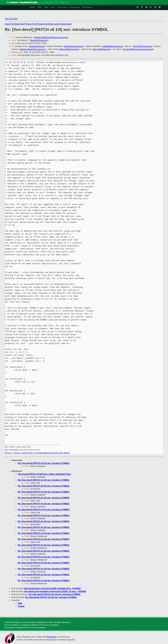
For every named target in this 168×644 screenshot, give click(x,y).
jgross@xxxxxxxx (37, 46)
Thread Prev (30, 24)
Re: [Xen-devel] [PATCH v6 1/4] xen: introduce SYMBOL (44, 463)
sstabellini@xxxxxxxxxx (113, 46)
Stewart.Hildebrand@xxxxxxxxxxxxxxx (51, 37)
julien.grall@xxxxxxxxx (69, 49)
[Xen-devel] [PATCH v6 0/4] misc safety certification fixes (44, 474)
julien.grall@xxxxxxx (102, 49)
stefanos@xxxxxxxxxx (73, 46)
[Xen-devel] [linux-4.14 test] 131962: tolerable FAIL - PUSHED (52, 588)
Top (7, 19)
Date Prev (10, 24)
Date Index (54, 24)
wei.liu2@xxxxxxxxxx (143, 46)
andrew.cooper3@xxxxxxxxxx (32, 49)
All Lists (14, 19)
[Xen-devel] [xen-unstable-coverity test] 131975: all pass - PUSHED (55, 591)
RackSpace (52, 637)
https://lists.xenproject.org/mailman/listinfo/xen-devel (37, 453)
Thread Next (42, 24)
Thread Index (65, 24)
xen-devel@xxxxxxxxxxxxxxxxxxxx (138, 49)
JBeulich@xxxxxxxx (39, 40)
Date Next (19, 24)
